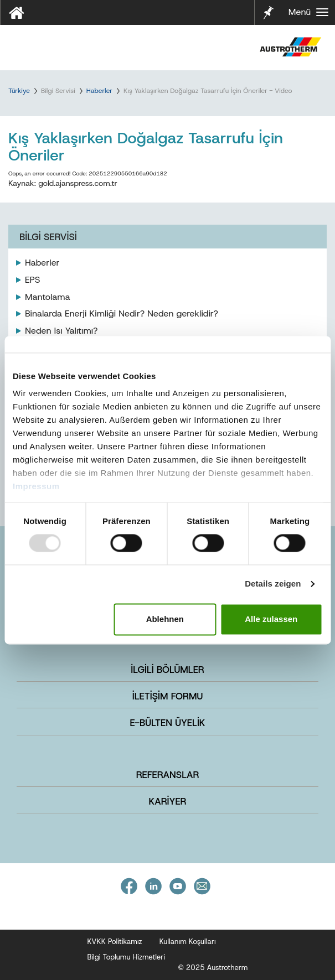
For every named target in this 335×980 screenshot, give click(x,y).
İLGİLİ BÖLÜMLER (167, 670)
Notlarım (267, 11)
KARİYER (168, 801)
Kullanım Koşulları (188, 942)
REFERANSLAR (168, 775)
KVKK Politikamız (115, 942)
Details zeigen (273, 584)
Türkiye (19, 91)
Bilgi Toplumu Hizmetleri (127, 957)
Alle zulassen (271, 619)
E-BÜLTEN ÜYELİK (167, 723)
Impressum (36, 486)
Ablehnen (165, 619)
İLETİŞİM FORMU (167, 696)
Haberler (99, 91)
